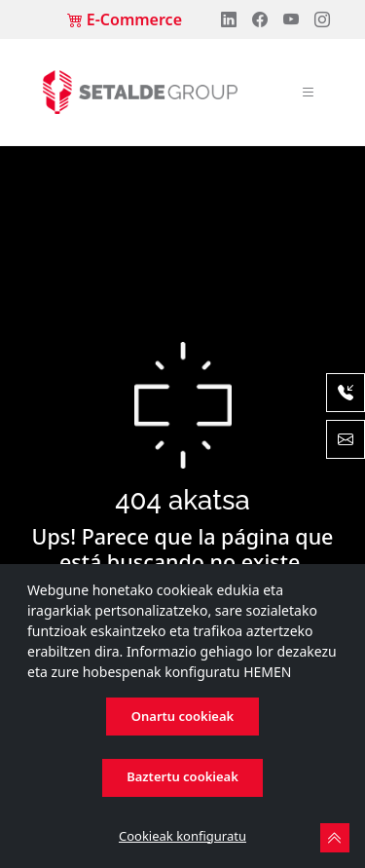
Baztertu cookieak (182, 776)
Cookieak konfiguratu (182, 836)
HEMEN (267, 672)
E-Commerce (125, 19)
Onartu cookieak (182, 716)
